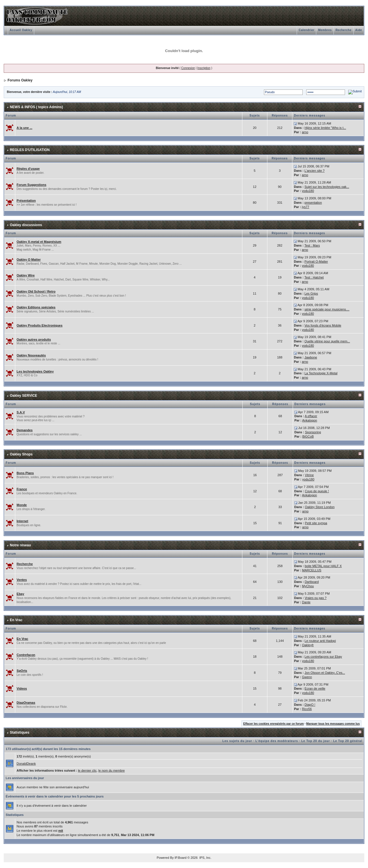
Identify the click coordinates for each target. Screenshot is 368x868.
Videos (22, 688)
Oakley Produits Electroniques (40, 325)
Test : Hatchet (314, 277)
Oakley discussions (26, 225)
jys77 (306, 207)
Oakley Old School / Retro (36, 291)
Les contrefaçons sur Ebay (323, 657)
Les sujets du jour (237, 741)
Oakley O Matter (29, 260)
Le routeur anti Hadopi (320, 641)
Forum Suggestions (31, 185)
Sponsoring (313, 432)
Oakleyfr (308, 645)
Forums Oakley (20, 80)
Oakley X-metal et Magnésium (39, 242)
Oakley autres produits (34, 339)
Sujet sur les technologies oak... (327, 187)
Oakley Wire (26, 275)
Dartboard (312, 582)
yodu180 (308, 191)
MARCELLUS (312, 570)
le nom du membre (112, 770)
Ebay (20, 594)
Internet (22, 521)
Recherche (344, 30)
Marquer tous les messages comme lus (333, 724)
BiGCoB (308, 436)
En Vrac (16, 620)
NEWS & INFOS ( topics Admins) (36, 107)
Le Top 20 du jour (316, 741)
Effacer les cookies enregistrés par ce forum (274, 724)
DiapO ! (310, 705)
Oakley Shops (21, 454)
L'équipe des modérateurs (277, 741)
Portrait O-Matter (316, 262)
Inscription (204, 68)
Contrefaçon (26, 655)
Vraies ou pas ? (316, 598)
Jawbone (311, 357)
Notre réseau (20, 545)
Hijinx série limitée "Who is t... (325, 128)
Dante (306, 602)
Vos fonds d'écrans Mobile (323, 325)
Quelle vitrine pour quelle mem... (327, 341)
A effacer (311, 416)
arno (305, 132)
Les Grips (311, 293)
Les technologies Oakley (35, 371)
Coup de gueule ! (317, 491)
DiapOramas (26, 703)
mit (61, 831)
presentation (313, 203)
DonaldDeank (26, 764)
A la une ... (25, 128)
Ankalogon (310, 420)
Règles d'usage (28, 169)
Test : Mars (312, 245)
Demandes (25, 430)
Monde (22, 505)
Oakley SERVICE (23, 396)
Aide (359, 30)
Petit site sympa (316, 523)
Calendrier (306, 30)
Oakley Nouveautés (31, 355)
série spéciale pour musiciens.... (327, 309)
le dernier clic (87, 770)
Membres (325, 30)
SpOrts (22, 671)
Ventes (22, 580)
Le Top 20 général (348, 741)
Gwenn (307, 677)
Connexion (188, 68)
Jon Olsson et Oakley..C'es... (325, 673)
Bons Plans (25, 473)
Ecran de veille (315, 688)
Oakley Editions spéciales (36, 307)
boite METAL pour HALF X (323, 566)
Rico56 (307, 709)
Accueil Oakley (21, 30)
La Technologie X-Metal (321, 373)
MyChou (308, 586)
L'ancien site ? (315, 171)
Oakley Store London (320, 507)
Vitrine (309, 475)
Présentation (26, 201)
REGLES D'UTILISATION (30, 150)
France (22, 489)
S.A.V (21, 412)
